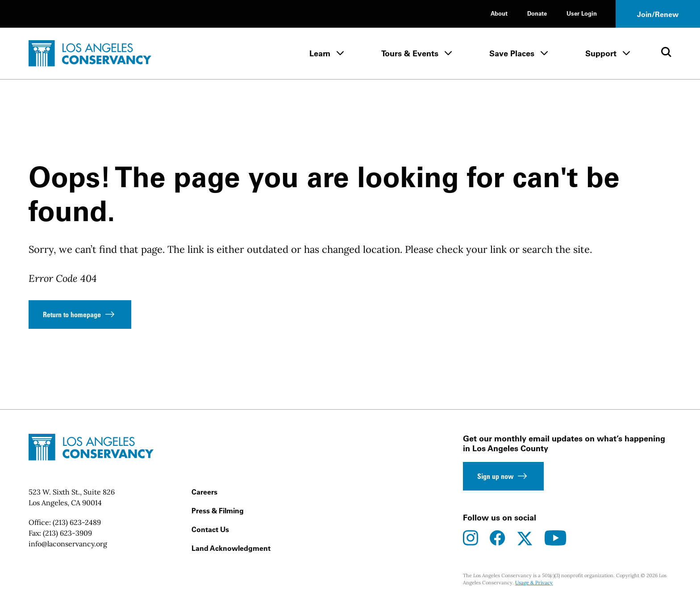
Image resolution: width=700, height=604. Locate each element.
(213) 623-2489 (77, 522)
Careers (204, 492)
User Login (582, 13)
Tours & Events (410, 53)
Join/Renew (658, 14)
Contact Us (210, 529)
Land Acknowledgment (231, 548)
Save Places (512, 53)
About (499, 13)
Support (601, 53)
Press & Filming (218, 511)
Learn (320, 53)
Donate (537, 13)
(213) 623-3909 (67, 533)
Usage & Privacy (534, 583)
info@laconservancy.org (68, 544)
